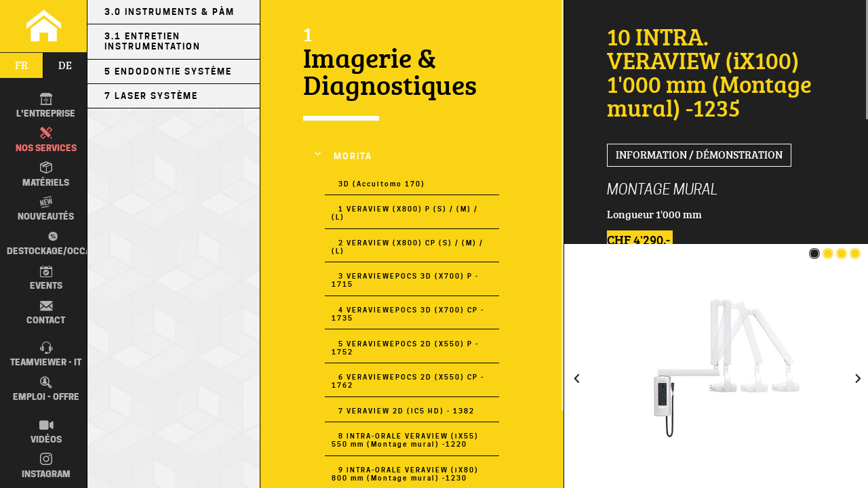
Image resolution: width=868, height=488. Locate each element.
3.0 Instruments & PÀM (170, 12)
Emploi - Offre (46, 389)
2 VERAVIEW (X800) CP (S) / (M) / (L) (407, 247)
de (65, 65)
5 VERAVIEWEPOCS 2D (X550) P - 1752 (405, 348)
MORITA (353, 156)
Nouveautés (46, 209)
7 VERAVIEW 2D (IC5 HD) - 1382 (407, 411)
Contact (46, 312)
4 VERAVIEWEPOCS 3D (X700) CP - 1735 (408, 314)
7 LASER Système (151, 96)
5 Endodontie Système (168, 72)
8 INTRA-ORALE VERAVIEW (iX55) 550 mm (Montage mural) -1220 (405, 440)
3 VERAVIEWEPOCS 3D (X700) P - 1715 (405, 280)
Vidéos (46, 432)
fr (21, 65)
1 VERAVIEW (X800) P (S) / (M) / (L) (405, 213)
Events (46, 278)
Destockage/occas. (53, 244)
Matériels (46, 174)
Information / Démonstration (699, 155)
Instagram (46, 466)
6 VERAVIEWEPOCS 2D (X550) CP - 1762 (408, 381)
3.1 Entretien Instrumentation (153, 41)
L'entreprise (46, 106)
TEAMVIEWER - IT (46, 354)
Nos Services (46, 140)
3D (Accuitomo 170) (382, 184)
